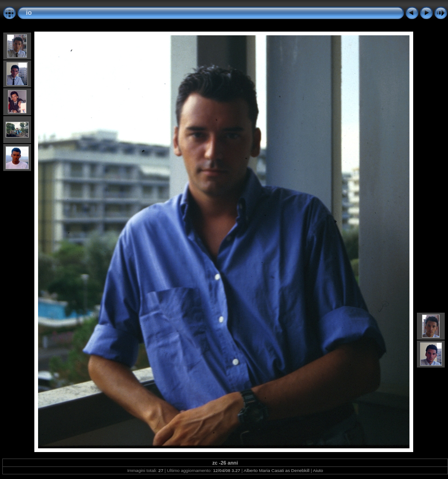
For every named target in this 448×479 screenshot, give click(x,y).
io (29, 13)
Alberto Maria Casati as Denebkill (277, 470)
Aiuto (318, 470)
